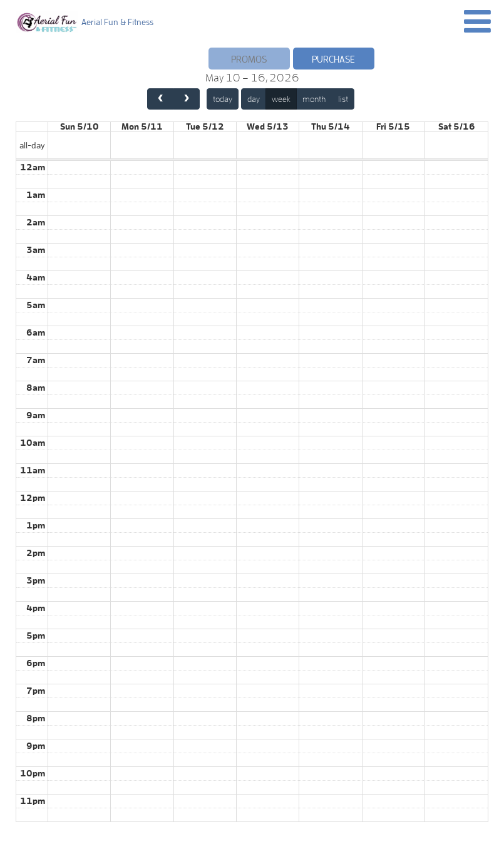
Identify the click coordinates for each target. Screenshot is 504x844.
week (281, 99)
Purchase (333, 59)
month (314, 99)
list (343, 99)
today (223, 99)
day (254, 99)
